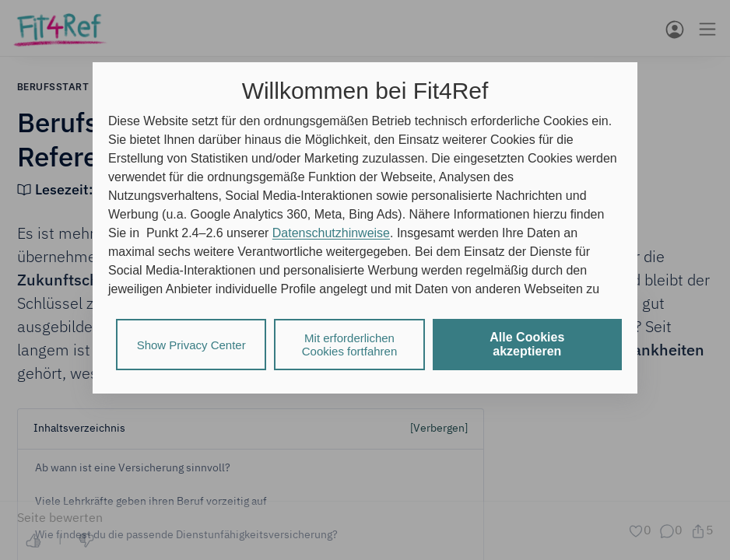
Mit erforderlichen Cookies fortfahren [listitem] (350, 345)
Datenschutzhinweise (331, 233)
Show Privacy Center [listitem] (191, 345)
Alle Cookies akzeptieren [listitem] (527, 344)
